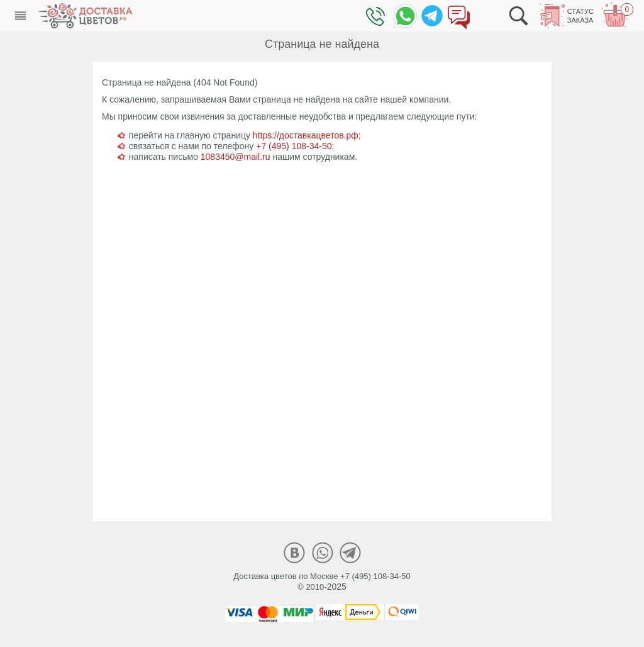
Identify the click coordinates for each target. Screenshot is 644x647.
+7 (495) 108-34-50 (294, 146)
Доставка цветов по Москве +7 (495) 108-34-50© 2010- (322, 582)
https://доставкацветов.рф (306, 135)
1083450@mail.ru (236, 157)
